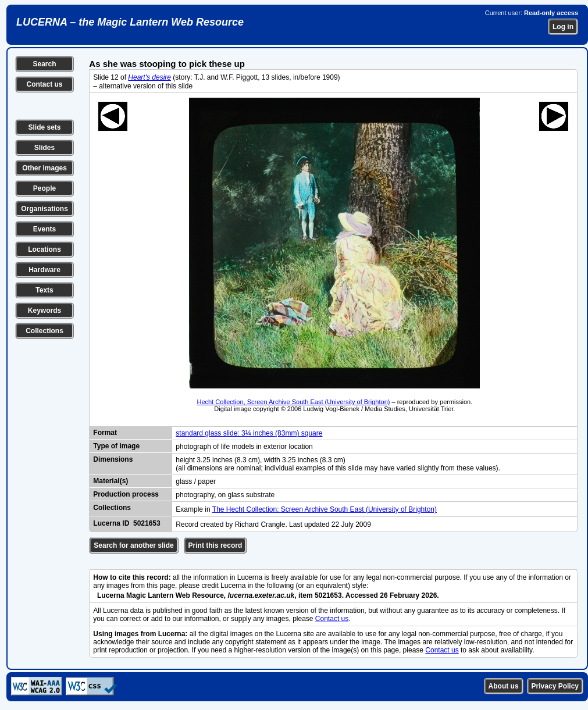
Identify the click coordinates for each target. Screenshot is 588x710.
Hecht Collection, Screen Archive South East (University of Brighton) (293, 402)
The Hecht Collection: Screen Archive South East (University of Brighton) (325, 509)
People (44, 188)
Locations (44, 249)
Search (44, 64)
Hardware (44, 270)
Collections (44, 331)
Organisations (44, 209)
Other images (44, 168)
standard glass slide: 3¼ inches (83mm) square (249, 433)
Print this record (215, 545)
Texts (44, 290)
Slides (44, 148)
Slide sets (44, 127)
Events (44, 229)
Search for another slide (133, 545)
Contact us (44, 84)
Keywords (44, 311)
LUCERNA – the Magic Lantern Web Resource (130, 22)
